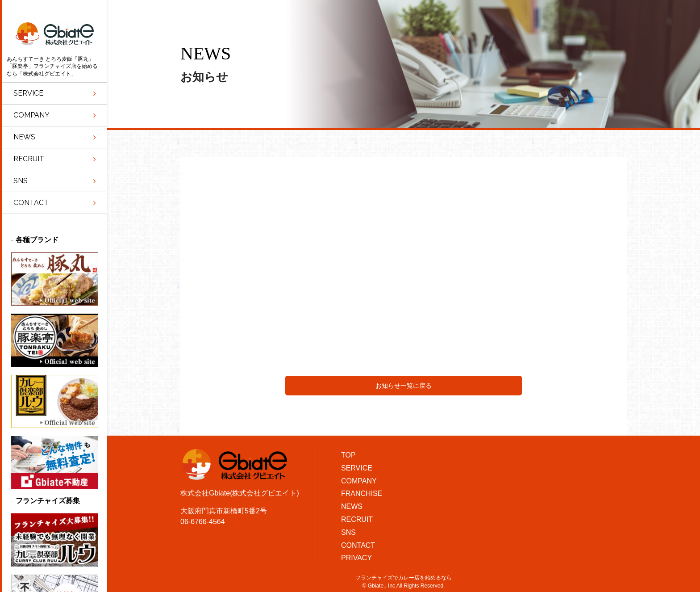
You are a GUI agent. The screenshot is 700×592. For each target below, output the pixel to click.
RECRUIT (357, 519)
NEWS (352, 506)
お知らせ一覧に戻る (404, 386)
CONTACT (358, 545)
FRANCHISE (362, 493)
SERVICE (357, 468)
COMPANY (359, 481)
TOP (348, 455)
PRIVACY (356, 558)
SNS (348, 532)
